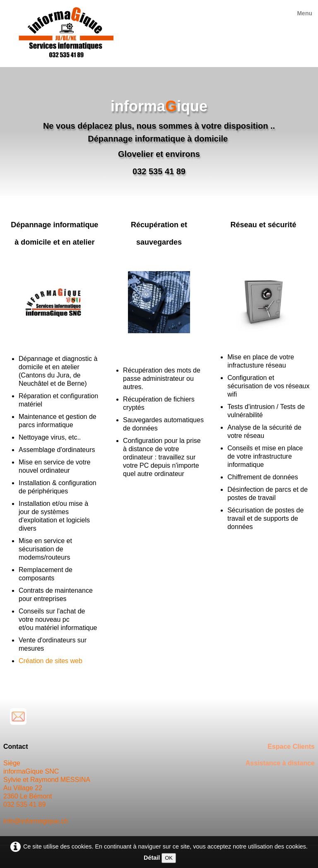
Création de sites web (51, 661)
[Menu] (305, 13)
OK (169, 858)
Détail (152, 858)
